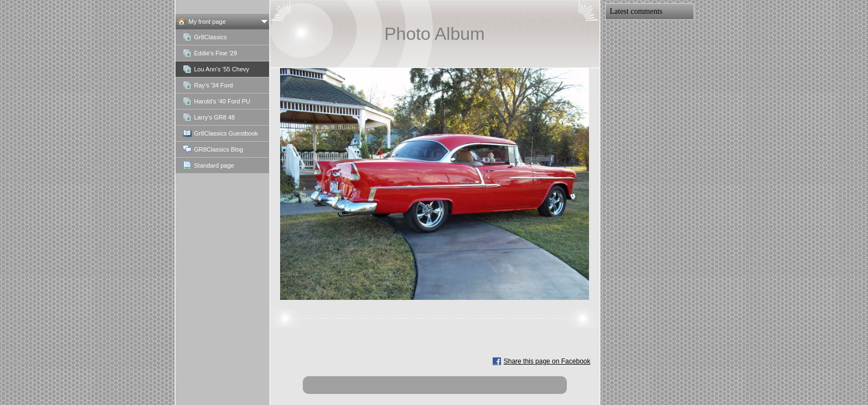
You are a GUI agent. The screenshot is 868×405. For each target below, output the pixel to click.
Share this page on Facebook (547, 361)
